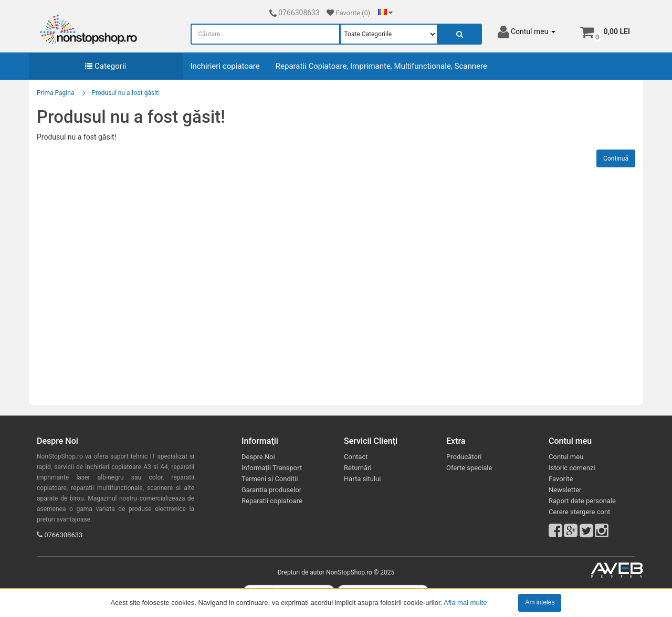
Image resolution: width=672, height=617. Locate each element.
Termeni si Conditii (270, 479)
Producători (464, 457)
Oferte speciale (469, 468)
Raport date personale (582, 501)
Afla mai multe (465, 602)
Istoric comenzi (572, 468)
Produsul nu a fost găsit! (125, 93)
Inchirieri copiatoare (225, 66)
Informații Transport (272, 468)
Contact (356, 457)
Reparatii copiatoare (272, 501)
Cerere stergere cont (579, 512)
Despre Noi (258, 457)
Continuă (616, 158)
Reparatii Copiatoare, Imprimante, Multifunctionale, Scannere (381, 66)
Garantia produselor (271, 490)
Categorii (106, 66)
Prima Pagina (55, 93)
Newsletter (565, 490)
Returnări (358, 468)
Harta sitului (362, 479)
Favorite (561, 479)
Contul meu (566, 457)
